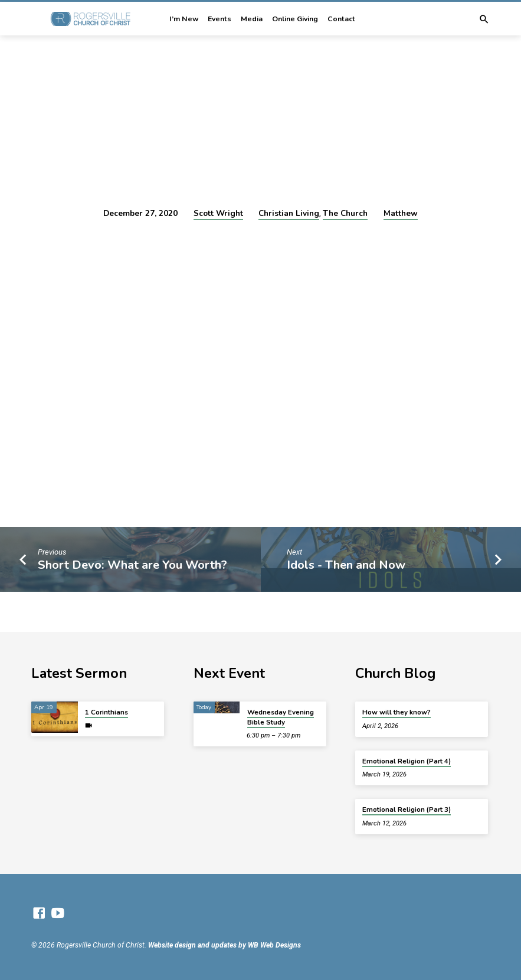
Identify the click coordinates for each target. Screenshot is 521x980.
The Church (345, 213)
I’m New (184, 19)
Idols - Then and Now (346, 565)
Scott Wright (218, 213)
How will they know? (397, 712)
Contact (341, 19)
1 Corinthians (107, 712)
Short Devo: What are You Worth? (132, 565)
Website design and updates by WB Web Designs (225, 945)
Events (219, 19)
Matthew (401, 213)
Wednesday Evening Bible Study (281, 717)
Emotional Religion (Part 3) (407, 809)
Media (252, 19)
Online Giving (295, 19)
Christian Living (289, 213)
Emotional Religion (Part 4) (407, 761)
